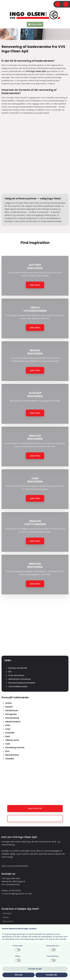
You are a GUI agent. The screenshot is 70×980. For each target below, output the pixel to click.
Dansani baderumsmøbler (22, 683)
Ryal (8, 736)
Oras (8, 729)
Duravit (9, 707)
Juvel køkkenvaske (18, 686)
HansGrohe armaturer (20, 679)
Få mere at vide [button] (35, 969)
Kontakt (63, 787)
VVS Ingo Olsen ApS (36, 71)
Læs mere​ (35, 285)
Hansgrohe (11, 714)
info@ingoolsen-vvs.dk (20, 894)
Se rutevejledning (10, 884)
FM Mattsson (12, 710)
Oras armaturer (16, 675)
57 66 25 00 (15, 891)
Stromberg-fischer (15, 748)
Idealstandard (13, 722)
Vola (8, 744)
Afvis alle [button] (18, 975)
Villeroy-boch (12, 740)
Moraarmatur (12, 755)
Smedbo (10, 759)
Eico (7, 751)
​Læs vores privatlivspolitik (15, 866)
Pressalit (10, 733)
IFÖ (10, 672)
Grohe (8, 703)
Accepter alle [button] (51, 975)
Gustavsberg (12, 718)
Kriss (8, 725)
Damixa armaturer (18, 668)
